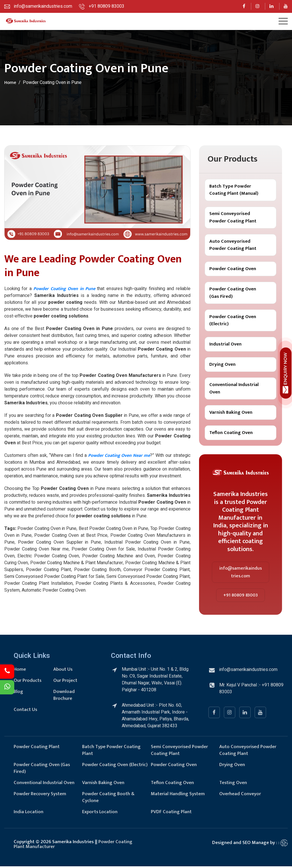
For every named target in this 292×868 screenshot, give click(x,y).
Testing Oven (233, 784)
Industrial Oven (225, 345)
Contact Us (26, 711)
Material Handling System (178, 795)
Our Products (28, 682)
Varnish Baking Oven (231, 414)
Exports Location (100, 813)
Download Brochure (64, 697)
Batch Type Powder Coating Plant (111, 752)
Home (10, 83)
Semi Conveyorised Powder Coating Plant (233, 218)
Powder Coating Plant (37, 748)
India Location (29, 813)
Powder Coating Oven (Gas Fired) (233, 294)
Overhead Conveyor (240, 795)
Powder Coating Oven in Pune (64, 289)
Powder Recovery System (40, 795)
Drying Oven (222, 365)
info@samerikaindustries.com (241, 574)
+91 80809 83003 (241, 597)
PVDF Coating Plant (171, 813)
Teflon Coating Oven (231, 434)
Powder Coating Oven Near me (119, 456)
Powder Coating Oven (233, 269)
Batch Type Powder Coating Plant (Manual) (234, 190)
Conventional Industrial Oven (234, 390)
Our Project (65, 682)
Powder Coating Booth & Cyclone (108, 799)
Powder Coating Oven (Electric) (233, 321)
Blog (18, 693)
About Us (63, 671)
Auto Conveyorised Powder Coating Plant (233, 245)
